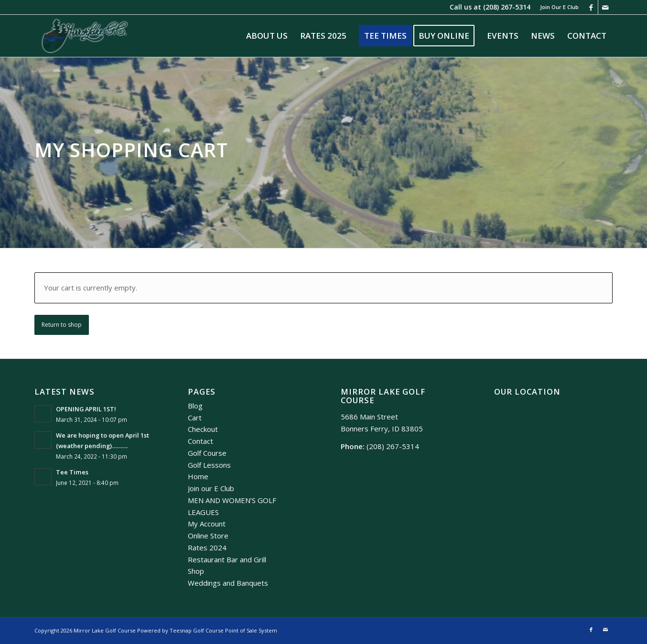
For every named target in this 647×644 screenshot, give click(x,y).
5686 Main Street (369, 417)
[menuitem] (557, 7)
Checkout (203, 429)
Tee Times (72, 472)
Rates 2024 (207, 547)
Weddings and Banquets (228, 583)
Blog (195, 406)
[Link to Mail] (605, 7)
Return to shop (62, 325)
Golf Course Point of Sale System (235, 630)
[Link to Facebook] (591, 7)
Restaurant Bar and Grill (227, 559)
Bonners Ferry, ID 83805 (382, 429)
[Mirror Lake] (85, 36)
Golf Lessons (209, 465)
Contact (200, 441)
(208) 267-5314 (507, 7)
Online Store (208, 536)
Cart (195, 418)
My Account (207, 524)
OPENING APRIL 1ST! (86, 409)
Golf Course (207, 453)
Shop (196, 571)
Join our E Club (211, 488)
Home (198, 476)
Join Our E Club (559, 7)
